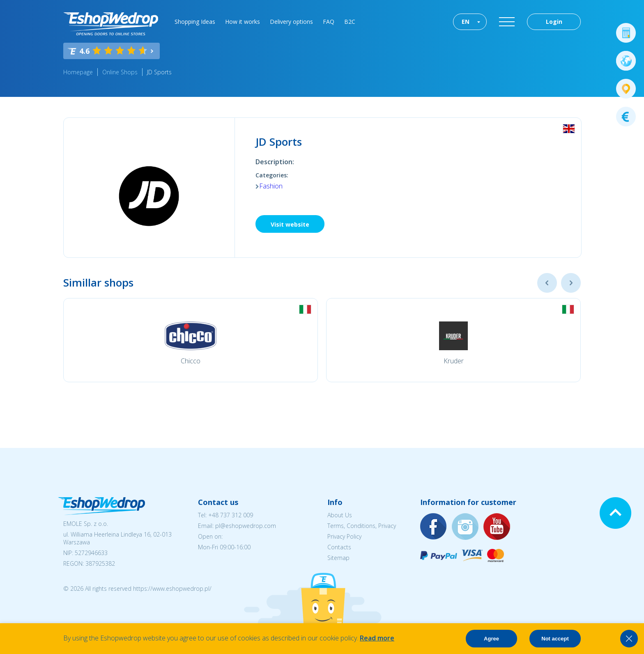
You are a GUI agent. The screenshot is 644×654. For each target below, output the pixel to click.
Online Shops (120, 72)
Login (554, 22)
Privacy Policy (344, 536)
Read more (377, 638)
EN (466, 22)
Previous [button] (547, 283)
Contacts (339, 547)
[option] (191, 340)
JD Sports (159, 72)
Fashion (271, 186)
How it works (243, 22)
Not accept (555, 639)
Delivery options (291, 22)
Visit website (290, 224)
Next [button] (571, 283)
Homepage (78, 72)
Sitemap (338, 558)
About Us (340, 515)
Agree (491, 639)
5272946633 (91, 553)
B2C (350, 22)
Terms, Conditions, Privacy (362, 526)
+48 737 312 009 (231, 515)
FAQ (329, 22)
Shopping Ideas (195, 22)
